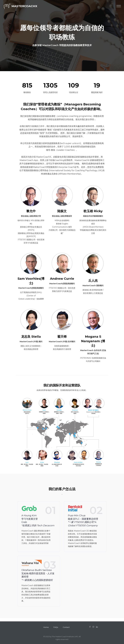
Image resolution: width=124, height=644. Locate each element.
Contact (66, 627)
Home (46, 627)
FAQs (56, 627)
